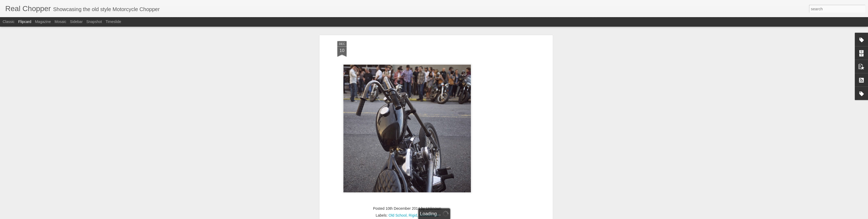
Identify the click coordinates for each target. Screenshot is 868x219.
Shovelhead (429, 156)
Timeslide (113, 22)
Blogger (481, 216)
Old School (398, 156)
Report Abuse (497, 216)
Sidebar (76, 22)
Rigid (413, 156)
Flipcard (25, 22)
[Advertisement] (407, 190)
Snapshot (94, 22)
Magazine (43, 22)
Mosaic (60, 22)
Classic (9, 22)
